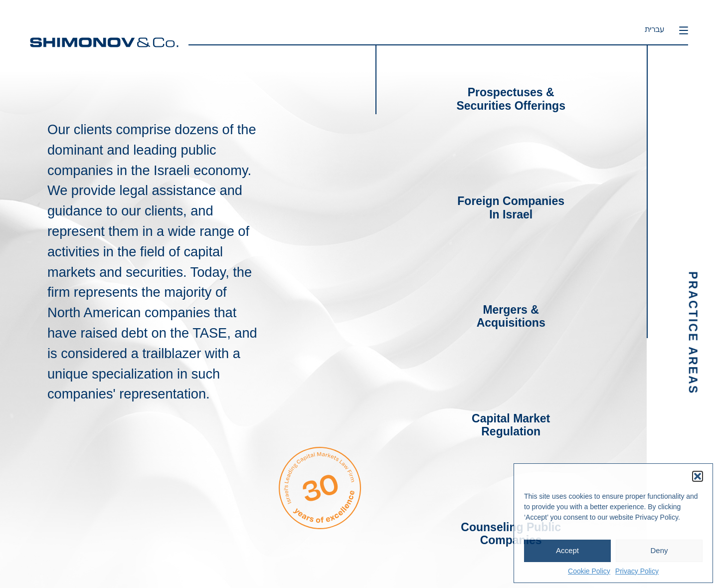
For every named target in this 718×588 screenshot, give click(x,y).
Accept (567, 550)
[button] (698, 476)
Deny (659, 550)
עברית (654, 30)
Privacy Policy (637, 571)
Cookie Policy (589, 571)
